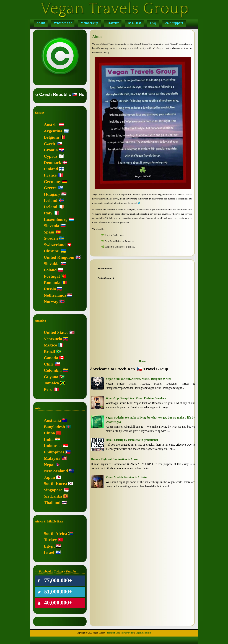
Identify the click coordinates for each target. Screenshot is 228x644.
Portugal (52, 276)
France (50, 175)
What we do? (63, 23)
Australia (52, 420)
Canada (51, 358)
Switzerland (55, 245)
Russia (50, 289)
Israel (49, 552)
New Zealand (56, 471)
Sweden (51, 238)
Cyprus (51, 156)
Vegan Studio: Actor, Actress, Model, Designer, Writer (138, 379)
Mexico (50, 345)
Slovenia (52, 226)
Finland (51, 169)
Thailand (52, 503)
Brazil (49, 351)
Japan (49, 477)
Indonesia (53, 446)
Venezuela (53, 339)
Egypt (49, 546)
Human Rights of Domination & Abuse (114, 459)
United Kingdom (59, 257)
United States (56, 332)
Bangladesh (54, 427)
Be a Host (134, 23)
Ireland (51, 207)
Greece (50, 188)
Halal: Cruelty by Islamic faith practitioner (132, 440)
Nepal (49, 465)
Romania (52, 283)
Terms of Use (113, 633)
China (49, 433)
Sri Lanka (53, 496)
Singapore (53, 490)
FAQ (153, 23)
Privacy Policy (127, 633)
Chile (49, 364)
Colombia (53, 370)
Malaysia (52, 458)
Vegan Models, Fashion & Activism (127, 477)
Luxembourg (56, 219)
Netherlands (55, 295)
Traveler (113, 23)
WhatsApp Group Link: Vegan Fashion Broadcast (136, 398)
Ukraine (51, 251)
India (49, 439)
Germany (52, 182)
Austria (51, 125)
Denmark (52, 162)
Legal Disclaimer (143, 633)
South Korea (55, 483)
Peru (48, 389)
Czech (49, 144)
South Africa (55, 533)
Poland (50, 270)
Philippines (54, 452)
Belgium (51, 137)
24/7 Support (174, 23)
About (41, 23)
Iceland (51, 200)
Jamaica (51, 383)
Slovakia (52, 264)
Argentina (53, 131)
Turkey (50, 540)
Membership (89, 23)
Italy (48, 213)
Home (142, 361)
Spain (49, 232)
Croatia (51, 150)
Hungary (52, 194)
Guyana (51, 377)
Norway (51, 301)
